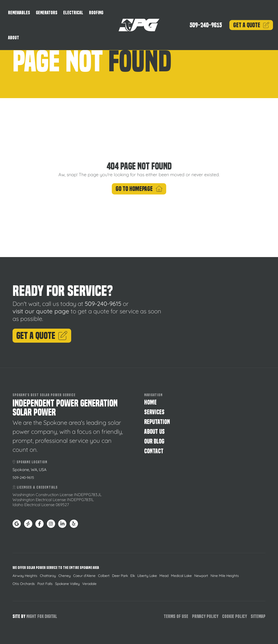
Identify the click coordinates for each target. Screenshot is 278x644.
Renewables (19, 13)
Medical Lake (181, 576)
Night (31, 616)
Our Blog (154, 441)
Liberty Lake (147, 576)
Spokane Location (30, 462)
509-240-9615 (206, 25)
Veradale (89, 584)
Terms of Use (176, 616)
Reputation (157, 422)
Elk (133, 576)
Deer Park (120, 576)
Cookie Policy (235, 616)
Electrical (73, 13)
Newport (201, 576)
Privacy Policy (205, 616)
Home (150, 402)
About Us (154, 432)
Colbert (104, 576)
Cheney (65, 576)
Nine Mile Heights (225, 576)
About (14, 38)
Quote (251, 25)
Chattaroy (48, 576)
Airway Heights (25, 576)
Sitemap (258, 616)
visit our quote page (41, 311)
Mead (164, 576)
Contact (154, 451)
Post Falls (45, 584)
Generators (47, 13)
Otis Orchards (24, 584)
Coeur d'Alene (84, 576)
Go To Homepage (139, 189)
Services (154, 412)
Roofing (96, 13)
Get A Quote (42, 336)
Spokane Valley (67, 584)
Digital (51, 616)
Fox (40, 616)
